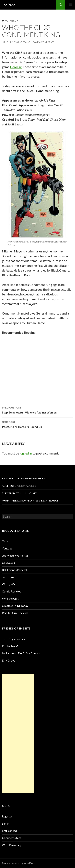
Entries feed (9, 831)
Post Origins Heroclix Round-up (37, 424)
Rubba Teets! (10, 646)
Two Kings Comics (13, 639)
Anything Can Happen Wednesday (23, 478)
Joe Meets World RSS (15, 556)
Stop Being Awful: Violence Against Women (37, 410)
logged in (26, 453)
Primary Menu (70, 5)
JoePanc (9, 5)
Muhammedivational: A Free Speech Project (30, 501)
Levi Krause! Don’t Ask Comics (21, 653)
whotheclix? (11, 21)
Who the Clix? (11, 599)
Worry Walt (9, 584)
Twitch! (7, 541)
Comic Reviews (11, 591)
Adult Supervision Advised (19, 486)
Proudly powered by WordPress (19, 863)
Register (7, 816)
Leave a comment (43, 42)
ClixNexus (8, 563)
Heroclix (16, 67)
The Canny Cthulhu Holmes (20, 493)
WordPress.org (11, 845)
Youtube (7, 548)
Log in (6, 824)
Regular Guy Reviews (15, 613)
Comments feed (12, 838)
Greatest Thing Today (15, 606)
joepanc (25, 42)
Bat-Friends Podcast (15, 570)
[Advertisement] (18, 733)
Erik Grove (9, 660)
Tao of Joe (8, 577)
